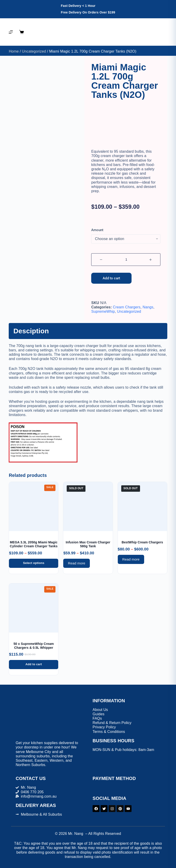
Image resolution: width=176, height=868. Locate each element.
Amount (97, 230)
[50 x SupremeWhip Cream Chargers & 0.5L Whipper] (34, 608)
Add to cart (111, 278)
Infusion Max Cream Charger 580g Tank (88, 544)
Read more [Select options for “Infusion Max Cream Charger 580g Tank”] (77, 563)
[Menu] (11, 32)
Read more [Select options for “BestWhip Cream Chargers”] (131, 559)
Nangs (148, 307)
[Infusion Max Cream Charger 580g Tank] (88, 506)
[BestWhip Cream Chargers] (142, 506)
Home (14, 51)
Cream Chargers (127, 307)
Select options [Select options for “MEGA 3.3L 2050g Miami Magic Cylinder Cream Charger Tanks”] (34, 563)
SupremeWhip (103, 311)
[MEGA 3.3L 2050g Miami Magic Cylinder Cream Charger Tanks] (34, 506)
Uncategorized (34, 51)
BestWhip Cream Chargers (142, 542)
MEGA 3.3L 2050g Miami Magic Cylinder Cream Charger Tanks (34, 544)
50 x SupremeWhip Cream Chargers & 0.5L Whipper (34, 646)
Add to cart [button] (34, 664)
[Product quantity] (126, 260)
